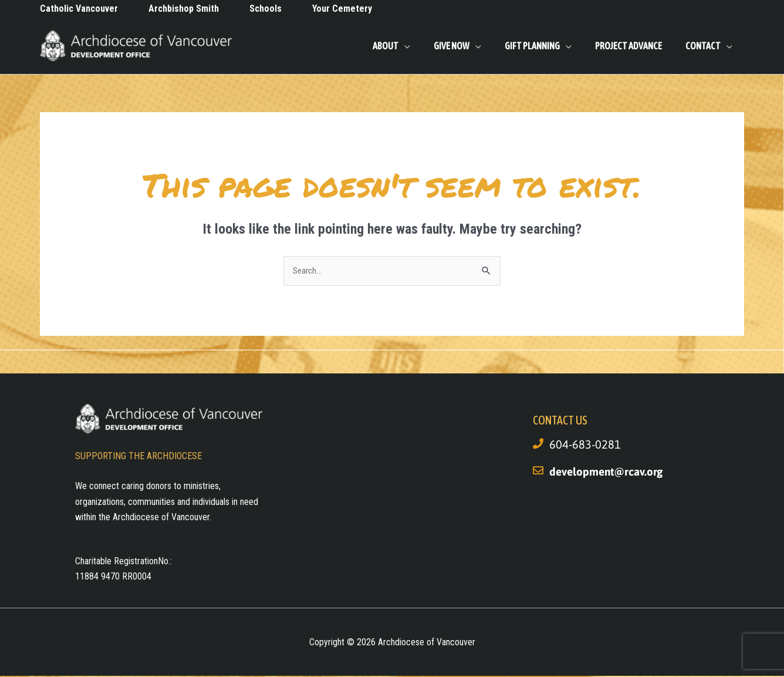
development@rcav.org (609, 472)
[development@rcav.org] (538, 471)
